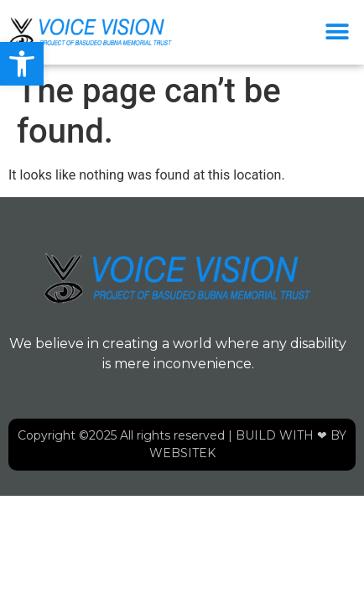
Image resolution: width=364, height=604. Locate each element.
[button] (22, 64)
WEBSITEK (182, 453)
